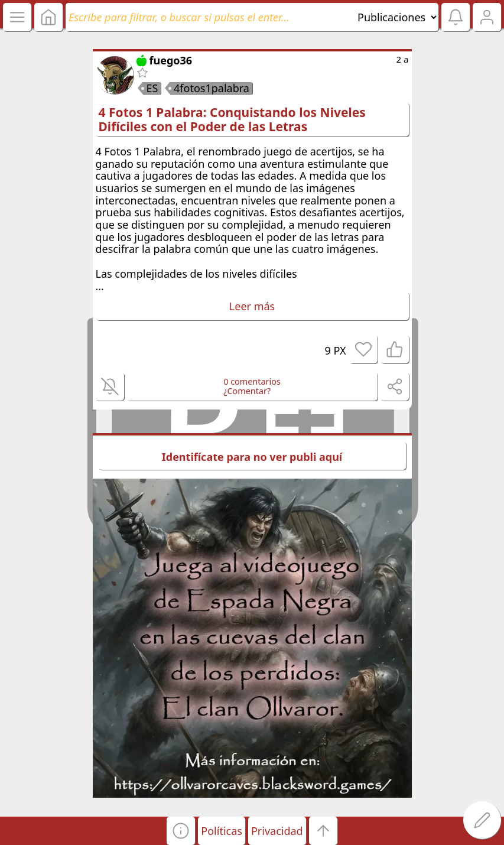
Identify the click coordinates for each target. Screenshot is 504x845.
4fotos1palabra (212, 88)
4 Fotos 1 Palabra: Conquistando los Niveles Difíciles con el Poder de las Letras (232, 119)
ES (152, 88)
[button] (181, 831)
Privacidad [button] (277, 831)
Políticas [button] (222, 831)
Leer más (252, 306)
